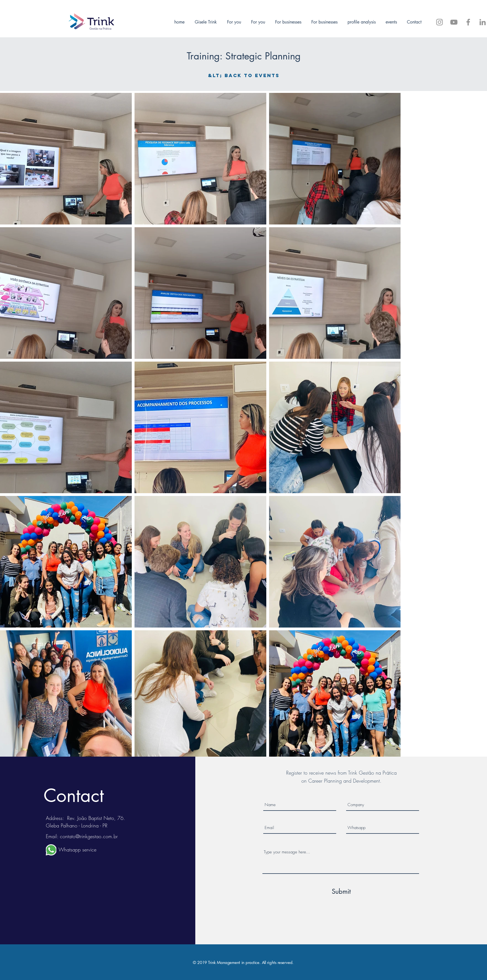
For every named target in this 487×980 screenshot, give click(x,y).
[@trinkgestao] (439, 22)
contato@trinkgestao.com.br (89, 836)
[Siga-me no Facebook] (468, 22)
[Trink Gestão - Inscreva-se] (454, 22)
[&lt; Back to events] (244, 75)
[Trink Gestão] (483, 22)
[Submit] (341, 892)
